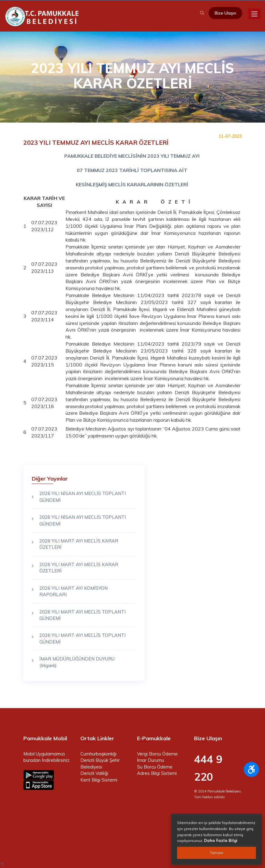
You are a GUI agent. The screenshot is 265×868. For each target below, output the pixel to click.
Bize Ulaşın (225, 13)
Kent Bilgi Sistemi (99, 780)
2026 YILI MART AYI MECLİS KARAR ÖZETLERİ (79, 544)
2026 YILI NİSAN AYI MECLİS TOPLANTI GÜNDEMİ (83, 497)
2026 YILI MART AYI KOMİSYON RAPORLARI (74, 591)
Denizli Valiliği (94, 773)
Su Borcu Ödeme (155, 767)
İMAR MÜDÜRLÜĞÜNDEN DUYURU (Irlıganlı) (77, 662)
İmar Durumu (151, 760)
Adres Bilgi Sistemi (157, 773)
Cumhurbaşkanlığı (98, 754)
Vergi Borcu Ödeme (157, 754)
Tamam (216, 853)
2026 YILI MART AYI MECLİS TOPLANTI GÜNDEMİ (82, 615)
